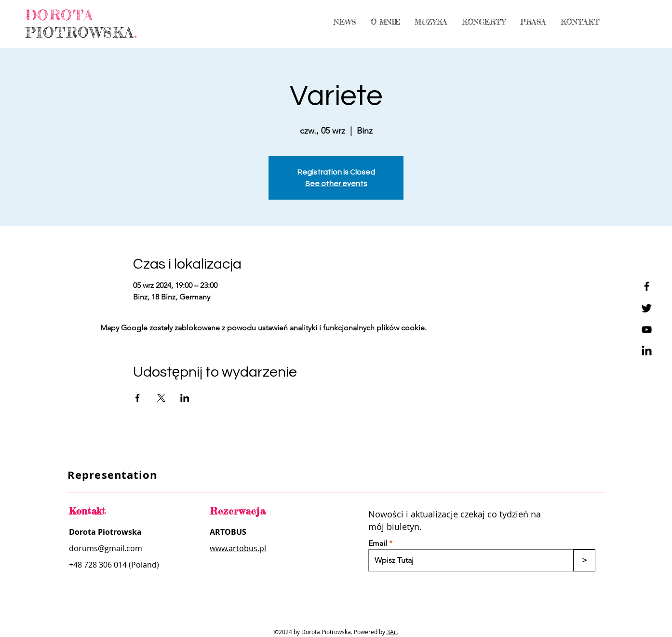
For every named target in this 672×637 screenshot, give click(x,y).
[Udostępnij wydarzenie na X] (161, 398)
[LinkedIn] (647, 351)
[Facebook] (647, 286)
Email (378, 543)
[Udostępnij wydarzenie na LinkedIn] (185, 398)
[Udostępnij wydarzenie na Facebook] (138, 398)
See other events (336, 184)
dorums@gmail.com (106, 548)
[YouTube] (647, 330)
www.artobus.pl (238, 548)
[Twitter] (647, 308)
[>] (584, 560)
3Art (392, 632)
